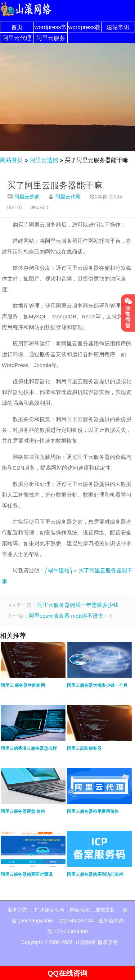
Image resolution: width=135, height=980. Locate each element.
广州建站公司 (50, 910)
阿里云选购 (44, 160)
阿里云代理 (17, 38)
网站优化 (80, 910)
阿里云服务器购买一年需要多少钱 (78, 605)
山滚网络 (86, 942)
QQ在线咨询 (67, 973)
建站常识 (118, 27)
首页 (17, 27)
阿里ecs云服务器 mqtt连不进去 (66, 616)
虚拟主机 (105, 910)
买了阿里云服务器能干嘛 (55, 185)
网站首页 (12, 160)
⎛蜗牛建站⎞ (59, 570)
